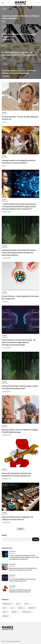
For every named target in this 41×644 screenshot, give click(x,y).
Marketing (6, 76)
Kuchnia (22, 608)
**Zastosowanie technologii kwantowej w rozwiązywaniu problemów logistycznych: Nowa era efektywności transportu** (24, 557)
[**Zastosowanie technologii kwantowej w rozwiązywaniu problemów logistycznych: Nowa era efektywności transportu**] (5, 554)
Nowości (5, 302)
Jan (4, 21)
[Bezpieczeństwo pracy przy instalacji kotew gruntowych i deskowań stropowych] (5, 567)
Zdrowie (6, 616)
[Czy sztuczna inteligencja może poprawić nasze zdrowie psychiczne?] (5, 578)
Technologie (6, 40)
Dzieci (27, 604)
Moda (4, 122)
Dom (4, 58)
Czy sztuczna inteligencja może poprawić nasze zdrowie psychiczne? (22, 580)
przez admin (12, 551)
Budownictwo (7, 435)
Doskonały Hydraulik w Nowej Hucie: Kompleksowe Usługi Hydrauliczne (20, 591)
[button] (3, 3)
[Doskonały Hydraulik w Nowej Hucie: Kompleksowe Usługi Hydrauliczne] (5, 589)
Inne (5, 608)
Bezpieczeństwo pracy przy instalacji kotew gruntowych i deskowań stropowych (23, 569)
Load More (20, 529)
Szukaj (4, 535)
